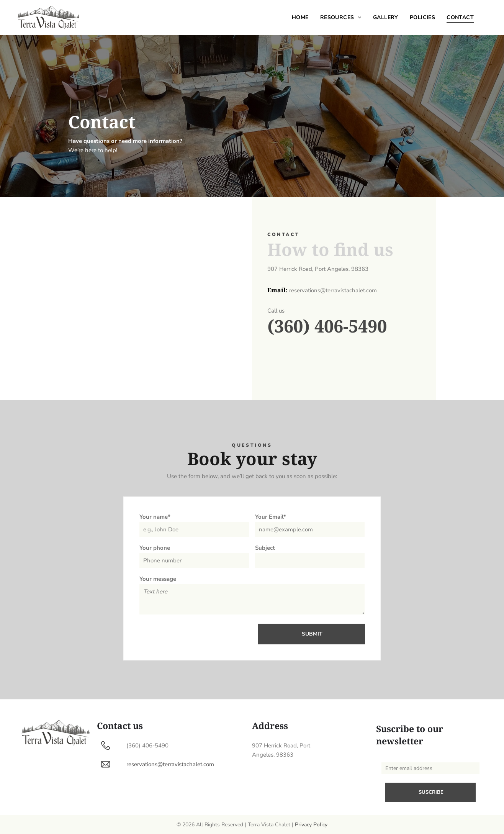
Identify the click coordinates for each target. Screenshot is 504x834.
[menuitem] (300, 17)
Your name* (155, 517)
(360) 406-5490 (327, 326)
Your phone (155, 548)
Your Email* (271, 517)
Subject (265, 548)
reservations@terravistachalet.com (170, 764)
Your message (158, 579)
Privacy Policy (311, 825)
